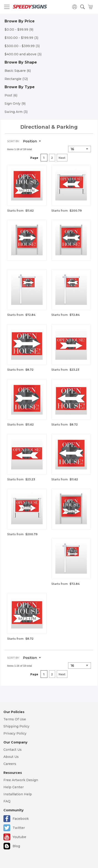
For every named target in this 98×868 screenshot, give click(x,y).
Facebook (21, 819)
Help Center (14, 787)
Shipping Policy (16, 726)
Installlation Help (18, 794)
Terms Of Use (15, 719)
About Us (11, 757)
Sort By (13, 141)
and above (23, 54)
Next (62, 158)
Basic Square (18, 71)
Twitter (19, 828)
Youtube (19, 837)
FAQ (7, 801)
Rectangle (16, 79)
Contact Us (13, 750)
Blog (16, 846)
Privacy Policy (15, 733)
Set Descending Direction (48, 141)
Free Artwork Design (21, 780)
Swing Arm (16, 112)
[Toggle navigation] (7, 7)
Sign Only (15, 104)
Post (11, 95)
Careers (10, 764)
